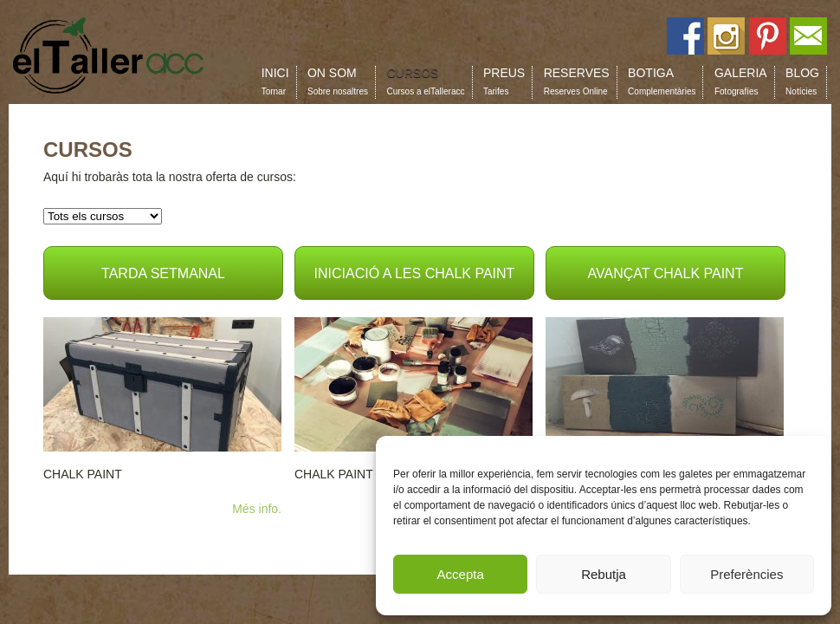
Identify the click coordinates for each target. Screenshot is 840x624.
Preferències (746, 574)
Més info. (257, 509)
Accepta (461, 574)
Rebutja (604, 574)
